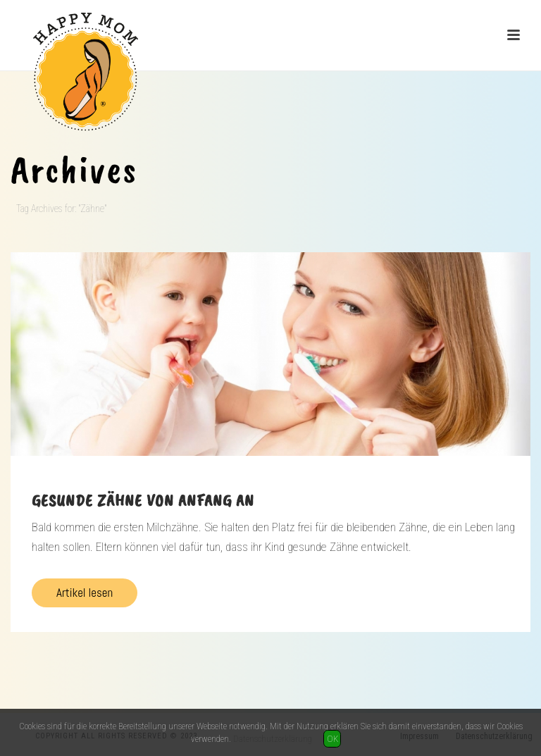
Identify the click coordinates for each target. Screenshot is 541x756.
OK (332, 739)
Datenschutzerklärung (273, 739)
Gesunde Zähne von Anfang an (143, 500)
